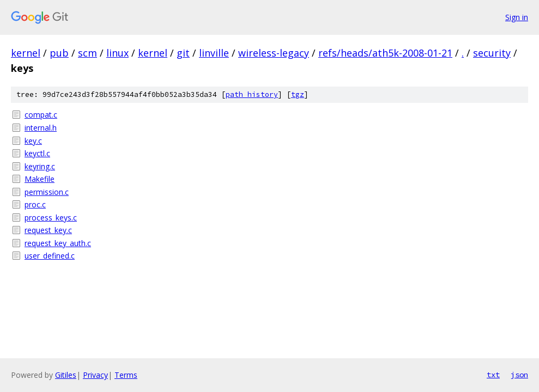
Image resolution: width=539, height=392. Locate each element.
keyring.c (40, 166)
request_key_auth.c (58, 243)
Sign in (517, 17)
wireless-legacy (274, 53)
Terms (126, 375)
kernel (26, 53)
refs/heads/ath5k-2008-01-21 (385, 53)
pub (59, 53)
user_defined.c (50, 256)
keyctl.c (37, 153)
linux (117, 53)
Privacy (95, 375)
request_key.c (48, 230)
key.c (33, 141)
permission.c (47, 192)
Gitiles (66, 375)
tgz (298, 94)
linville (214, 53)
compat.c (41, 115)
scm (87, 53)
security (492, 53)
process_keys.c (51, 218)
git (183, 53)
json (519, 375)
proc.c (35, 204)
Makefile (40, 179)
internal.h (41, 128)
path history (252, 94)
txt (493, 375)
